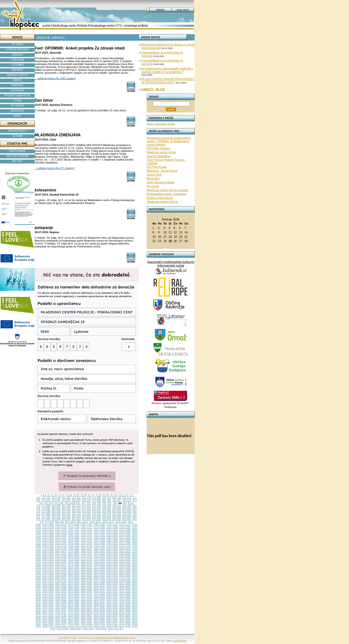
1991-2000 (125, 554)
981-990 (59, 522)
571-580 (46, 511)
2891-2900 (48, 586)
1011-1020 (95, 522)
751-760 (127, 514)
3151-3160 (74, 594)
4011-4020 (48, 623)
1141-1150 (61, 527)
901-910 (76, 519)
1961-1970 (86, 554)
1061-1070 (61, 525)
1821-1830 (112, 549)
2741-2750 (61, 581)
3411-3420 (99, 602)
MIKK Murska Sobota (160, 182)
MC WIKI (17, 161)
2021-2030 (61, 557)
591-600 (66, 511)
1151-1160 (74, 527)
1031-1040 (121, 522)
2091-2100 (48, 559)
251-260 (76, 501)
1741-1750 (112, 546)
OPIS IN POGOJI (17, 131)
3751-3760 (125, 613)
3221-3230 (61, 597)
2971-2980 (48, 589)
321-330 (49, 503)
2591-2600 (74, 575)
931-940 (107, 519)
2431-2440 (74, 570)
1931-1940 (48, 554)
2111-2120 (74, 559)
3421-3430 (112, 602)
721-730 (97, 514)
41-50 (76, 495)
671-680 (46, 514)
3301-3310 (61, 599)
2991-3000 (74, 589)
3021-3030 (112, 589)
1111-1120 (125, 525)
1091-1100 (99, 525)
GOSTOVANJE (17, 151)
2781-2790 (112, 581)
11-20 (54, 495)
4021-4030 (61, 623)
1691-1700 (48, 546)
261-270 (86, 501)
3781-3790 (61, 615)
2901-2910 (61, 586)
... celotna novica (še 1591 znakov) (55, 78)
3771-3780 (48, 615)
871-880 (46, 519)
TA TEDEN (17, 45)
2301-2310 (112, 565)
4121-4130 (86, 626)
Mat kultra (153, 179)
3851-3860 (48, 618)
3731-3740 (99, 613)
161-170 (86, 498)
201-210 (127, 498)
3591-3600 (125, 607)
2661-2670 (61, 578)
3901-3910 (112, 618)
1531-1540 (48, 541)
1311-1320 (74, 533)
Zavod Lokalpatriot (159, 156)
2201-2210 (86, 562)
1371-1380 (48, 535)
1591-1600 (125, 541)
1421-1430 (112, 535)
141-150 (66, 498)
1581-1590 (112, 541)
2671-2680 (74, 578)
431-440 (107, 506)
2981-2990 (61, 589)
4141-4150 (112, 626)
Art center (153, 186)
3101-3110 (112, 591)
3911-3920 (125, 618)
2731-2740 (48, 581)
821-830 (97, 517)
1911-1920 (125, 551)
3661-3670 (112, 610)
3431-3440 (125, 602)
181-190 (107, 498)
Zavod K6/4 (154, 175)
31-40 (69, 495)
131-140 (56, 498)
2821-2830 (61, 583)
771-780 (46, 517)
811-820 (86, 517)
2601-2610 (86, 575)
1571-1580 (99, 541)
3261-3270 (112, 597)
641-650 (117, 511)
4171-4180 (63, 629)
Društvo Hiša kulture (160, 198)
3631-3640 (74, 610)
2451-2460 (99, 570)
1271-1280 (125, 530)
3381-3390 (61, 602)
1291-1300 (48, 533)
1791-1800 (74, 549)
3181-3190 (112, 594)
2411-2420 (48, 570)
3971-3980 (99, 621)
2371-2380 (99, 567)
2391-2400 (125, 567)
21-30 (61, 495)
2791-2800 (125, 581)
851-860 (127, 517)
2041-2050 (86, 557)
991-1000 (70, 522)
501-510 (76, 509)
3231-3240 (74, 597)
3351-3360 (125, 599)
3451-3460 (48, 605)
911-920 (86, 519)
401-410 (76, 506)
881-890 (56, 519)
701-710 (76, 514)
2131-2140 (99, 559)
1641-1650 (86, 543)
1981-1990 (112, 554)
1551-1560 (74, 541)
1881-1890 (86, 551)
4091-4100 (48, 626)
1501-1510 (112, 538)
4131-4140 (99, 626)
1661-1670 (112, 543)
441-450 (117, 506)
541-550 (117, 509)
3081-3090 (86, 591)
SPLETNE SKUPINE (17, 156)
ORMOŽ (17, 80)
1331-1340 (99, 533)
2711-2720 (125, 578)
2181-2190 (61, 562)
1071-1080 (74, 525)
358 (115, 503)
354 (94, 503)
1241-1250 (86, 530)
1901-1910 (112, 551)
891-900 (66, 519)
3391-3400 (74, 602)
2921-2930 (86, 586)
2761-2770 (86, 581)
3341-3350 (112, 599)
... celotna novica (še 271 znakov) (55, 168)
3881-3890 (86, 618)
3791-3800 (74, 615)
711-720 (86, 514)
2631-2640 (125, 575)
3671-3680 (125, 610)
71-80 (98, 495)
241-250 (66, 501)
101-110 (123, 495)
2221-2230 (112, 562)
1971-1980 (99, 554)
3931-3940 (48, 621)
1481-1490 (86, 538)
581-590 (56, 511)
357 (110, 503)
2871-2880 (125, 583)
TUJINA (17, 101)
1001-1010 (82, 522)
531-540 (107, 509)
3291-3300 (48, 599)
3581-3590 (112, 607)
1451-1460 (48, 538)
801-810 (76, 517)
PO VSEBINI (17, 106)
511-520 (86, 509)
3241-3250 (86, 597)
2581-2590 (61, 575)
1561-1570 (86, 541)
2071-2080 (125, 557)
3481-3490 (86, 605)
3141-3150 (61, 594)
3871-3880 (74, 618)
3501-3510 (112, 605)
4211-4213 (114, 629)
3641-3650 (86, 610)
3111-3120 (125, 591)
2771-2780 (99, 581)
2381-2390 (112, 567)
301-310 (127, 501)
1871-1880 (74, 551)
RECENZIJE (17, 111)
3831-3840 (125, 615)
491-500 (66, 509)
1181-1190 (112, 527)
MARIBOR (17, 70)
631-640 (107, 511)
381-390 (56, 506)
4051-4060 (99, 623)
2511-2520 (74, 573)
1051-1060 (48, 525)
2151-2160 (125, 559)
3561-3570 (86, 607)
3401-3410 (86, 602)
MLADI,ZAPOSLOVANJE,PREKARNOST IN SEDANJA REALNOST (168, 81)
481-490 (56, 509)
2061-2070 (112, 557)
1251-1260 (99, 530)
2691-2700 (99, 578)
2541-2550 (112, 573)
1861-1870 (61, 551)
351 (78, 503)
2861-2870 (112, 583)
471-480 (46, 509)
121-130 (46, 498)
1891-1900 (99, 551)
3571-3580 (99, 607)
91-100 (114, 495)
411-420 (86, 506)
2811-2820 (48, 583)
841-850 (117, 517)
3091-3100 (99, 591)
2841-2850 (86, 583)
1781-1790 (61, 549)
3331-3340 (99, 599)
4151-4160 (125, 626)
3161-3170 (86, 594)
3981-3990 (112, 621)
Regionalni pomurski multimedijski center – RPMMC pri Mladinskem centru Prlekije (169, 141)
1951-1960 (74, 554)
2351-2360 (74, 567)
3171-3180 (99, 594)
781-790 (56, 517)
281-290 (107, 501)
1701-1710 (61, 546)
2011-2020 (48, 557)
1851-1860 (48, 551)
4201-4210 (101, 629)
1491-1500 (99, 538)
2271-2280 (74, 565)
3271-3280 (125, 597)
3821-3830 (112, 615)
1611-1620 (48, 543)
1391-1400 (74, 535)
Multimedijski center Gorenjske (166, 194)
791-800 (66, 517)
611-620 (86, 511)
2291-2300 (99, 565)
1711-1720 (74, 546)
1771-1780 (48, 549)
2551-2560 (125, 573)
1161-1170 (86, 527)
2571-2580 (48, 575)
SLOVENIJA (17, 90)
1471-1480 (74, 538)
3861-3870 (61, 618)
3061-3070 (61, 591)
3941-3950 (61, 621)
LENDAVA (17, 55)
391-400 (66, 506)
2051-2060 (99, 557)
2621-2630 (112, 575)
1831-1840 (125, 549)
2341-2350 (61, 567)
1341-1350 (112, 533)
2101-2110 (61, 559)
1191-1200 (125, 527)
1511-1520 (125, 538)
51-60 (84, 495)
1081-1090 (86, 525)
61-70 (91, 495)
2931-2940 (99, 586)
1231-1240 (74, 530)
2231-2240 (125, 562)
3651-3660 (99, 610)
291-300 (117, 501)
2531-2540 (99, 573)
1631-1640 (74, 543)
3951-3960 (74, 621)
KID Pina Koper (157, 167)
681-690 (56, 514)
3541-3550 (61, 607)
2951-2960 (125, 586)
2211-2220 (99, 562)
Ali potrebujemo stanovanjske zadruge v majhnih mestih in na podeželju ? (167, 70)
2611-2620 (99, 575)
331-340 (59, 503)
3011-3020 (99, 589)
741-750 (117, 514)
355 (99, 503)
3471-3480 (74, 605)
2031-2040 (74, 557)
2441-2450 (86, 570)
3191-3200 (125, 594)
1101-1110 (112, 525)
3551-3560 (74, 607)
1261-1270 (112, 530)
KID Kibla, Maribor (158, 148)
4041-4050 (86, 623)
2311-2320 (125, 565)
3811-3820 (99, 615)
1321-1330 (86, 533)
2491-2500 (48, 573)
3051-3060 (48, 591)
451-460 (127, 506)
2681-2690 (86, 578)
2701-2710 (112, 578)
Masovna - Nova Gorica (162, 171)
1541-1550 (61, 541)
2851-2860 (99, 583)
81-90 (106, 495)
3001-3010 (86, 589)
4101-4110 (61, 626)
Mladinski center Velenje (162, 202)
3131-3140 (48, 594)
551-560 (127, 509)
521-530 (97, 509)
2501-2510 (61, 573)
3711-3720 (74, 613)
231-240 (56, 501)
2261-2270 (61, 565)
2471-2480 (125, 570)
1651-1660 (99, 543)
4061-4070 (112, 623)
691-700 (66, 514)
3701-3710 (61, 613)
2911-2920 (74, 586)
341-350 (69, 503)
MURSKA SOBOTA (17, 75)
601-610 (76, 511)
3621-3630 (61, 610)
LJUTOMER (17, 65)
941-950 (117, 519)
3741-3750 (112, 613)
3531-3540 (48, 607)
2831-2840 (74, 583)
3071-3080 (74, 591)
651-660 (127, 511)
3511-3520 (125, 605)
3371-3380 (48, 602)
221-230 (46, 501)
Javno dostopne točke (161, 124)
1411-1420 (99, 535)
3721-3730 (86, 613)
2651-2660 (48, 578)
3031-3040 (125, 589)
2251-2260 (48, 565)
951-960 (127, 519)
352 (83, 503)
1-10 (47, 495)
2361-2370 (86, 567)
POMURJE (17, 85)
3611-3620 (48, 610)
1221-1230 (61, 530)
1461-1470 (61, 538)
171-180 (97, 498)
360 (125, 503)
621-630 (97, 511)
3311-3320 (74, 599)
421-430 (97, 506)
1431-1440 (125, 535)
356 (104, 503)
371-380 (46, 506)
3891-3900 (99, 618)
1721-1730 (86, 546)
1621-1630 (61, 543)
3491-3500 (99, 605)
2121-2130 (86, 559)
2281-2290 (86, 565)
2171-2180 (48, 562)
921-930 (97, 519)
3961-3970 (86, 621)
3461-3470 (61, 605)
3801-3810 (86, 615)
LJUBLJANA (17, 60)
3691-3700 (48, 613)
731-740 (107, 514)
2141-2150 (112, 559)
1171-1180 (99, 527)
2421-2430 (61, 570)
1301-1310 (61, 533)
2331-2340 (48, 567)
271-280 (97, 501)
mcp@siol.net (180, 641)
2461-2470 (112, 570)
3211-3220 (48, 597)
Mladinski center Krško (161, 152)
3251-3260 (99, 597)
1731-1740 (99, 546)
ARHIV (17, 116)
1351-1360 (125, 533)
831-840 (107, 517)
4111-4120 (74, 626)
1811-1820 (99, 549)
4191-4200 (88, 629)
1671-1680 (125, 543)
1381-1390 (61, 535)
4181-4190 (75, 629)
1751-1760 (125, 546)
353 (89, 503)
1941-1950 (61, 554)
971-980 (49, 522)
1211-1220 (48, 530)
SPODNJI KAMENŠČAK (17, 95)
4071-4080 (125, 623)
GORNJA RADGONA (17, 50)
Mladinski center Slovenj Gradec (167, 190)
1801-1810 (86, 549)
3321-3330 (86, 599)
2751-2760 (74, 581)
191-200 (117, 498)
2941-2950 (112, 586)
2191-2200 (74, 562)
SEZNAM (17, 136)
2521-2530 (86, 573)
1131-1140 (48, 527)
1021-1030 (108, 522)
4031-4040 (74, 623)
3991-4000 (125, 621)
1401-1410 (86, 535)
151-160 (76, 498)
